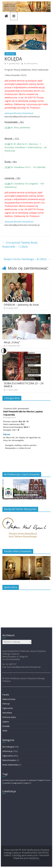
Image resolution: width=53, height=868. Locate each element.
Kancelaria (7, 713)
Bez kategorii (8, 747)
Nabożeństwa (9, 699)
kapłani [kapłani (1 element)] (42, 780)
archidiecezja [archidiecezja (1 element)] (9, 780)
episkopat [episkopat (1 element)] (33, 780)
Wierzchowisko (9, 760)
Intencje (6, 704)
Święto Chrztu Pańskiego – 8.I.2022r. (27, 259)
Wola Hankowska (10, 765)
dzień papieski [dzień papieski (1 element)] (22, 780)
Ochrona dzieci (9, 717)
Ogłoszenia (8, 708)
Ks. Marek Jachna (31, 64)
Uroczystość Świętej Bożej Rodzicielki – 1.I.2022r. (20, 245)
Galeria (6, 722)
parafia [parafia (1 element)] (8, 783)
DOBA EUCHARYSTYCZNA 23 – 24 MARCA (24, 385)
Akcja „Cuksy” (12, 342)
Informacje (10, 54)
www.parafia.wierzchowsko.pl (19, 113)
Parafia (6, 695)
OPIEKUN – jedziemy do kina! (21, 305)
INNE (5, 731)
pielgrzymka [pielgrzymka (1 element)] (18, 783)
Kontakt (6, 726)
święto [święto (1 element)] (28, 783)
